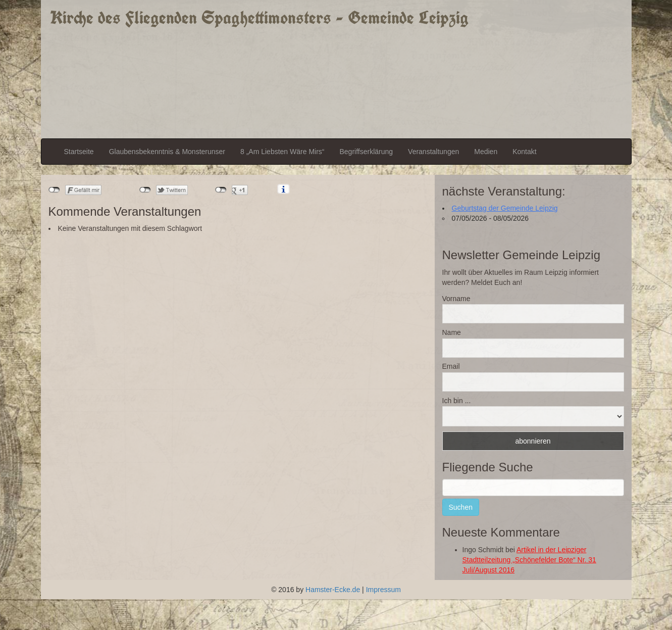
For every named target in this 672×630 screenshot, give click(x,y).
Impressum (383, 590)
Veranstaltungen (433, 152)
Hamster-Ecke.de (333, 590)
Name (452, 332)
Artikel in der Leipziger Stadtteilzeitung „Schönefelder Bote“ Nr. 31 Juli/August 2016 (529, 560)
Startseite (79, 152)
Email (451, 366)
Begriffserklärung (366, 152)
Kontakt (524, 152)
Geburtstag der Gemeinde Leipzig (505, 208)
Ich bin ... (457, 401)
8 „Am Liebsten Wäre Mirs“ (282, 152)
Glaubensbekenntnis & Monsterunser (167, 152)
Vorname (456, 299)
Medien (486, 152)
